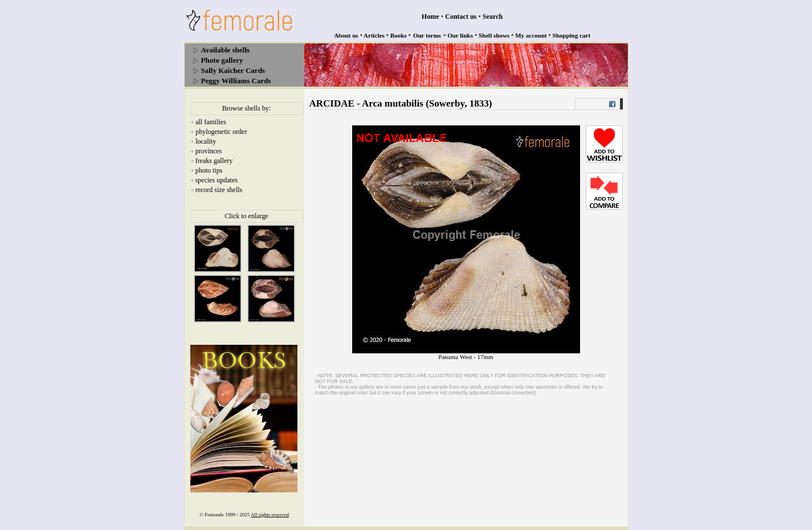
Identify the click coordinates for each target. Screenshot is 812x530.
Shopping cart (572, 35)
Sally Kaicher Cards (233, 70)
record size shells (219, 190)
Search (493, 17)
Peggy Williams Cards (236, 81)
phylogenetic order (221, 132)
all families (211, 122)
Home (431, 17)
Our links (460, 35)
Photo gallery (222, 60)
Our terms (427, 35)
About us (346, 35)
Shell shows (494, 35)
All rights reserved (270, 515)
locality (206, 141)
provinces (209, 151)
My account (531, 35)
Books (399, 35)
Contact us (461, 17)
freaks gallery (214, 161)
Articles (374, 35)
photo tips (209, 170)
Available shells (225, 50)
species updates (217, 180)
